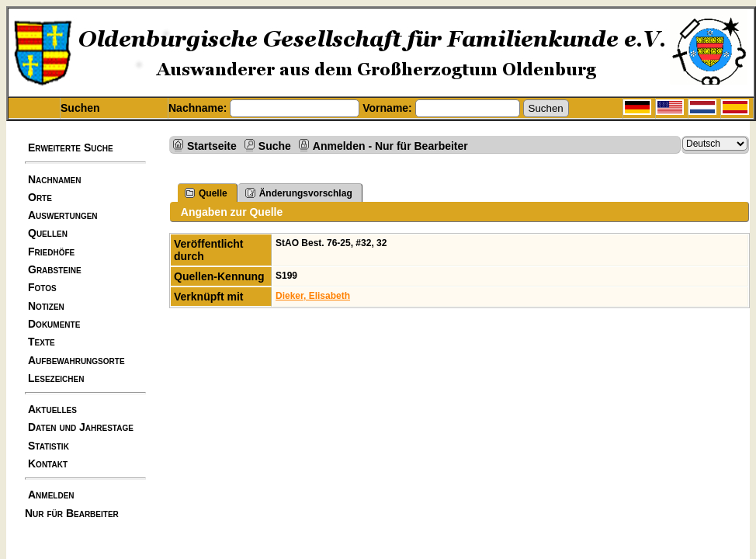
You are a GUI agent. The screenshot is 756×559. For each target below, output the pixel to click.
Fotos (42, 287)
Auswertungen (63, 215)
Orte (40, 197)
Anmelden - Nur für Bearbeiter (390, 146)
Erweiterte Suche (71, 148)
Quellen (48, 233)
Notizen (46, 306)
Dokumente (54, 324)
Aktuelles (52, 409)
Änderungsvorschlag (299, 193)
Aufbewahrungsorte (76, 360)
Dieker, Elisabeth (313, 296)
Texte (42, 342)
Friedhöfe (51, 252)
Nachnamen (54, 179)
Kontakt (48, 464)
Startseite (212, 146)
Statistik (49, 446)
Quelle (206, 193)
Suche (275, 146)
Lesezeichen (56, 378)
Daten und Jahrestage (81, 427)
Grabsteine (55, 269)
